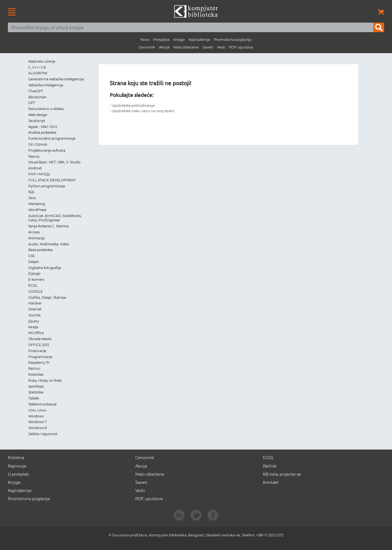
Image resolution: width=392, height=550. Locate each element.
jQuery (34, 321)
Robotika (36, 375)
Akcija (164, 47)
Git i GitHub (38, 144)
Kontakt (271, 482)
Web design (38, 115)
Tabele (34, 398)
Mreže (33, 327)
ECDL (33, 285)
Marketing (37, 204)
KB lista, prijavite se (282, 474)
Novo (145, 40)
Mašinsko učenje (42, 61)
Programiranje (40, 357)
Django (34, 274)
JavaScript (37, 121)
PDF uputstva (241, 47)
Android (35, 168)
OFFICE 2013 (39, 345)
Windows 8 (38, 428)
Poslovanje (37, 351)
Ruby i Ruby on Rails (45, 381)
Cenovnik (147, 47)
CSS (31, 256)
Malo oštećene (186, 47)
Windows (36, 416)
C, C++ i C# (37, 67)
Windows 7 (37, 422)
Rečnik (270, 466)
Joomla (34, 315)
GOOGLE (36, 291)
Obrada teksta (40, 339)
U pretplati (19, 474)
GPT (32, 103)
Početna (16, 458)
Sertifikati (36, 386)
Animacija (36, 238)
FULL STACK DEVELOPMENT (52, 180)
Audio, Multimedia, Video (49, 244)
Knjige (179, 40)
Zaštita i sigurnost (43, 434)
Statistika (36, 392)
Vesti (221, 47)
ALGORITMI (38, 73)
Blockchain (37, 97)
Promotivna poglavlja (233, 40)
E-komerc (36, 279)
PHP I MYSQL (39, 174)
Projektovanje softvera (47, 150)
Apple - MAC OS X (43, 127)
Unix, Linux (37, 410)
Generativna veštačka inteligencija (56, 79)
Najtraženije (199, 40)
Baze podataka (40, 250)
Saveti (208, 47)
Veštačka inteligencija (46, 85)
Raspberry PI (39, 363)
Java (32, 198)
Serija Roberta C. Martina (48, 226)
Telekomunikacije (42, 404)
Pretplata (161, 40)
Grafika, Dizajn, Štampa (47, 297)
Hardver (35, 303)
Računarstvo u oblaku (46, 109)
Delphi (34, 262)
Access (34, 232)
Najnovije (17, 466)
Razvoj (34, 156)
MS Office (36, 333)
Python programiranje (47, 186)
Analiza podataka (42, 132)
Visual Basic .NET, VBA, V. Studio (54, 162)
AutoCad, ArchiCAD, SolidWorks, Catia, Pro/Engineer (55, 218)
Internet (35, 309)
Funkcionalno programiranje (52, 138)
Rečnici (34, 369)
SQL (32, 192)
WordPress (37, 210)
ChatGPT (36, 91)
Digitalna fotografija (45, 268)
